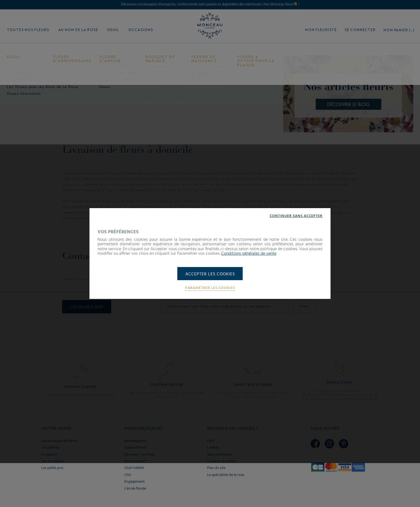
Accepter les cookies (210, 274)
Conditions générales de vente (249, 254)
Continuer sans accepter (296, 216)
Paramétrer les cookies (210, 288)
